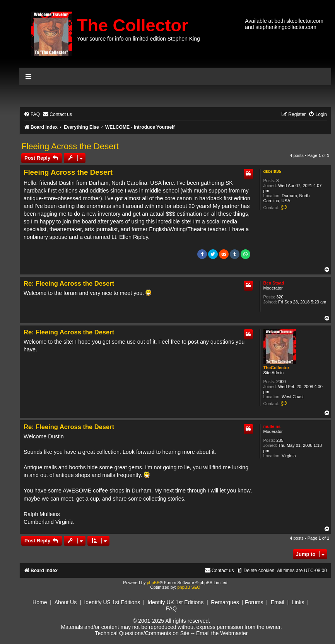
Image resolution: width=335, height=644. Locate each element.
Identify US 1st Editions (112, 602)
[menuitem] (32, 115)
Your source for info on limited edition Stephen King (138, 39)
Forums (254, 602)
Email (278, 602)
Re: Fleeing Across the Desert (69, 283)
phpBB (153, 583)
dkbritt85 (272, 171)
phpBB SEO (189, 587)
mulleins (272, 426)
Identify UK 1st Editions (175, 602)
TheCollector (276, 368)
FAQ (171, 608)
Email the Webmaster (222, 633)
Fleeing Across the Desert (70, 146)
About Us (66, 602)
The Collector (133, 25)
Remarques (225, 602)
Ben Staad (274, 283)
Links (298, 602)
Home (40, 602)
